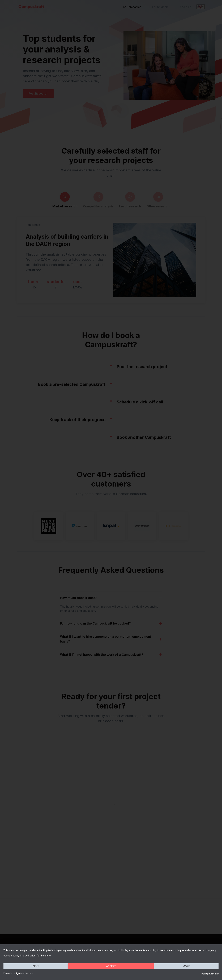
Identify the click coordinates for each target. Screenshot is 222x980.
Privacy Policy (213, 974)
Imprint (204, 974)
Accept (111, 966)
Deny (36, 966)
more (186, 966)
